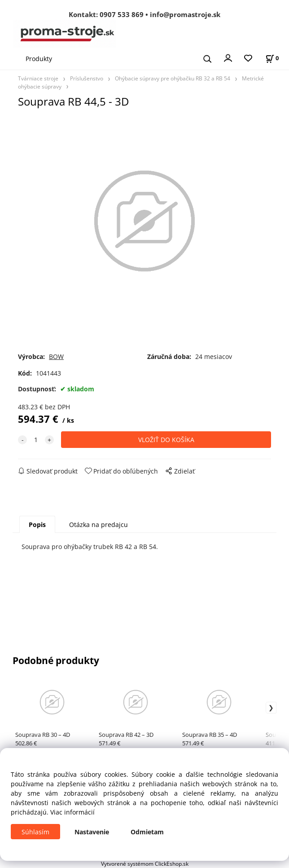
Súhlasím (35, 832)
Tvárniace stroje (38, 78)
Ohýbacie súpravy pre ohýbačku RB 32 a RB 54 (173, 78)
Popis (37, 525)
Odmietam (147, 832)
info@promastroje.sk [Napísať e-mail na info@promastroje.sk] (185, 14)
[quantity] (36, 440)
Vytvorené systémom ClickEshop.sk (145, 864)
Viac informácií (72, 812)
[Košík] (272, 58)
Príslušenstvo (87, 78)
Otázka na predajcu (99, 525)
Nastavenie (92, 832)
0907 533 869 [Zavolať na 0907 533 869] (122, 14)
